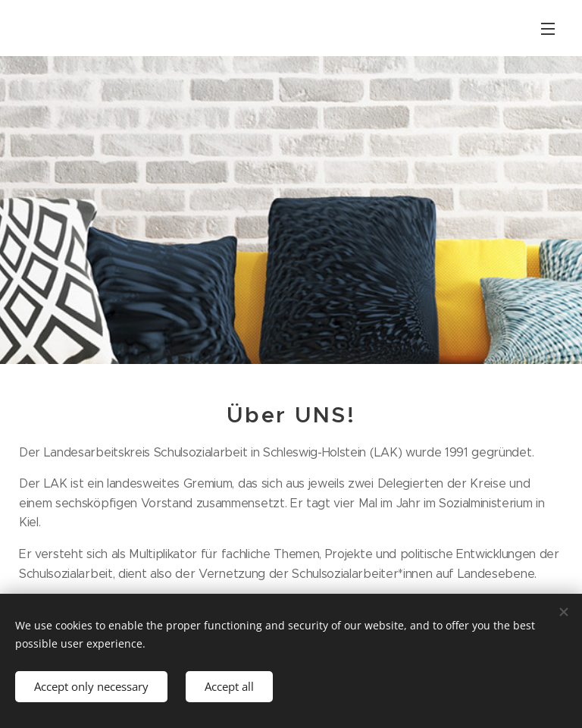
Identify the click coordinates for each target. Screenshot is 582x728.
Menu (548, 29)
